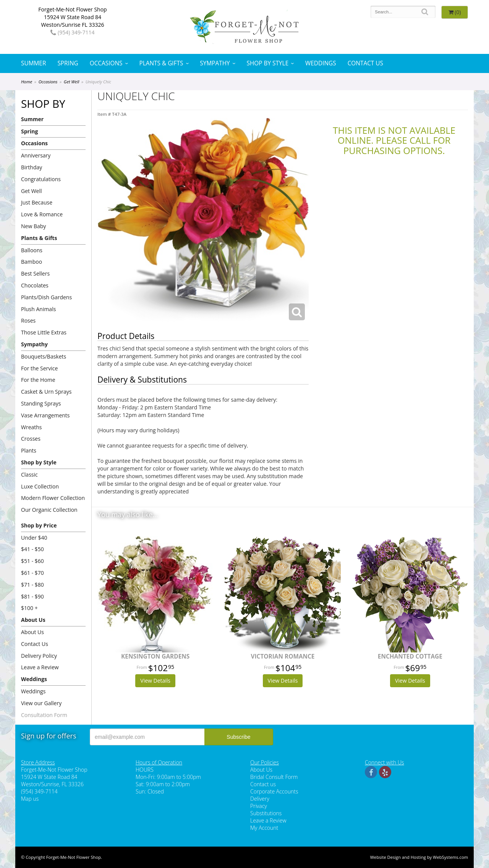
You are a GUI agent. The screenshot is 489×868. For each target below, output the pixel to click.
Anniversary (36, 155)
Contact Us (365, 63)
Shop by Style (268, 63)
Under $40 (34, 538)
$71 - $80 (32, 585)
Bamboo (32, 262)
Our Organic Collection (49, 510)
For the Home (38, 380)
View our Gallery (41, 703)
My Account (264, 828)
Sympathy (215, 63)
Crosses (31, 439)
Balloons (32, 250)
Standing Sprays (41, 403)
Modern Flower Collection (53, 498)
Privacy (259, 806)
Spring (68, 63)
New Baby (33, 226)
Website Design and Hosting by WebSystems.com (419, 857)
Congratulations (41, 179)
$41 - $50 (32, 549)
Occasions (106, 63)
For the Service (39, 368)
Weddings (321, 63)
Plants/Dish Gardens (46, 297)
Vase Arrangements (45, 415)
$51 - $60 (32, 561)
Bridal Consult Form (274, 777)
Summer (33, 63)
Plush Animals (38, 309)
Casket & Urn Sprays (46, 392)
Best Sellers (35, 273)
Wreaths (32, 427)
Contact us (263, 784)
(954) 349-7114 (72, 32)
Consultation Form (44, 715)
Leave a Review (40, 667)
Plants (29, 450)
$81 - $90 (32, 596)
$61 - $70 (32, 573)
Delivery (260, 799)
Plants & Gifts (161, 63)
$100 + (29, 608)
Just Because (37, 202)
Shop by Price (39, 525)
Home (27, 82)
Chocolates (35, 285)
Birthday (32, 167)
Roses (28, 320)
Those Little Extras (44, 332)
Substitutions (266, 813)
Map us (30, 799)
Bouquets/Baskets (44, 356)
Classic (29, 475)
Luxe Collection (40, 486)
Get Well (72, 82)
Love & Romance (42, 214)
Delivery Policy (39, 656)
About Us (33, 620)
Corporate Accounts (274, 791)
